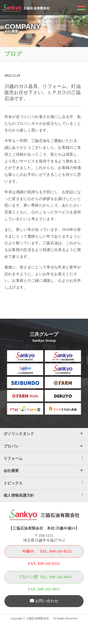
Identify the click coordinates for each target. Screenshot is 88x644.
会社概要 (11, 471)
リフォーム (13, 458)
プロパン (11, 446)
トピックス (13, 483)
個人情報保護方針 (19, 495)
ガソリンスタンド (19, 434)
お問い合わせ (47, 601)
